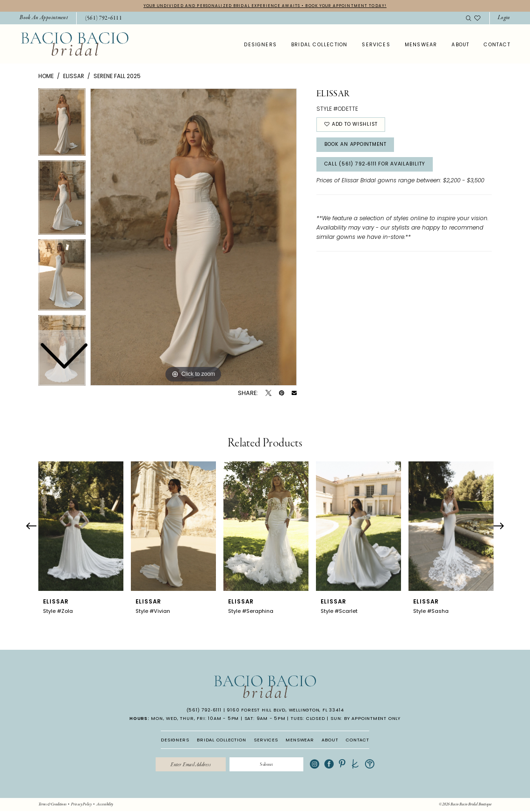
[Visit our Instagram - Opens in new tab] (319, 765)
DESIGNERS (175, 740)
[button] (504, 18)
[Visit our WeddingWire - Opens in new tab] (374, 765)
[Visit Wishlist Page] (478, 18)
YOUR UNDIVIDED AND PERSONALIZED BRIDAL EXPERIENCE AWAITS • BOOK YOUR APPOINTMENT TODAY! (265, 6)
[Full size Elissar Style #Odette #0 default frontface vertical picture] (193, 237)
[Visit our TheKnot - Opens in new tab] (359, 765)
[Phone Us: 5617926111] (103, 19)
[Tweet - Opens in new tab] (269, 393)
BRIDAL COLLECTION (222, 740)
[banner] (75, 44)
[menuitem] (44, 18)
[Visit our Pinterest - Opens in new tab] (346, 765)
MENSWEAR (300, 740)
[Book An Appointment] (44, 18)
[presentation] (81, 527)
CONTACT (358, 740)
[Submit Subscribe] (269, 765)
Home (46, 76)
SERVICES (266, 740)
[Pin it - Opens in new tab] (282, 393)
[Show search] (469, 18)
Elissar (74, 76)
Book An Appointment (358, 146)
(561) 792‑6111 (204, 710)
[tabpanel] (193, 237)
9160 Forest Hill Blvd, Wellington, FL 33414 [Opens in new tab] (285, 710)
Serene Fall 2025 (117, 76)
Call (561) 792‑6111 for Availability (379, 167)
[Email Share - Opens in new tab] (294, 393)
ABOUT (330, 740)
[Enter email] (189, 765)
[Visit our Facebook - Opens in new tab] (333, 765)
